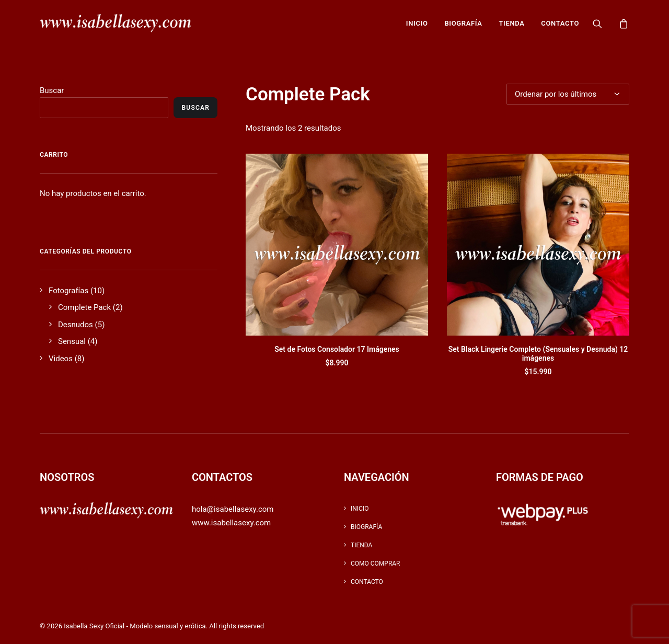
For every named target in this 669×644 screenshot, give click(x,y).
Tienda (511, 23)
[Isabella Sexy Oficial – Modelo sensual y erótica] (116, 23)
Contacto (560, 23)
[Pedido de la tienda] (568, 94)
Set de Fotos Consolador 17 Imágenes (337, 349)
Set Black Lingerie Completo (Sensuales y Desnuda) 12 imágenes (538, 354)
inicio (417, 23)
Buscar (52, 90)
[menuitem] (417, 23)
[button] (604, 23)
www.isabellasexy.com (231, 523)
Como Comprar (376, 563)
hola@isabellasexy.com (233, 509)
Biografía (463, 23)
